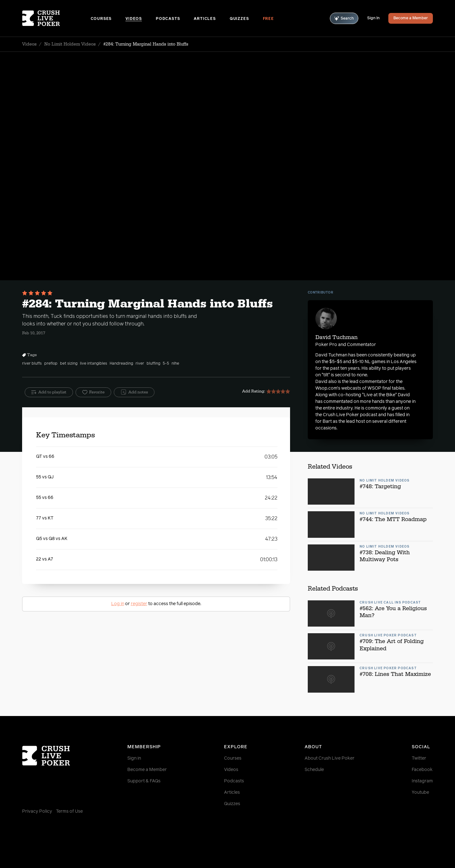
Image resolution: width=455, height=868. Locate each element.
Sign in (134, 758)
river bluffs (32, 364)
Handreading (121, 364)
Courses (101, 19)
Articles (205, 19)
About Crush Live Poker (330, 758)
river (140, 364)
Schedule (314, 770)
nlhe (175, 364)
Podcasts (168, 19)
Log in (118, 604)
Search (344, 18)
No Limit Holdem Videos (70, 44)
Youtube (420, 792)
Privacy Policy (37, 811)
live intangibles (94, 364)
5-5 (166, 364)
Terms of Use (69, 811)
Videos (134, 19)
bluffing (153, 364)
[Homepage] (56, 18)
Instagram (422, 781)
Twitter (419, 758)
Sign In (373, 18)
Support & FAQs (144, 781)
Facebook (422, 770)
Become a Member (411, 18)
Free (268, 19)
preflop (51, 364)
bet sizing (69, 364)
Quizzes (239, 19)
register (139, 604)
